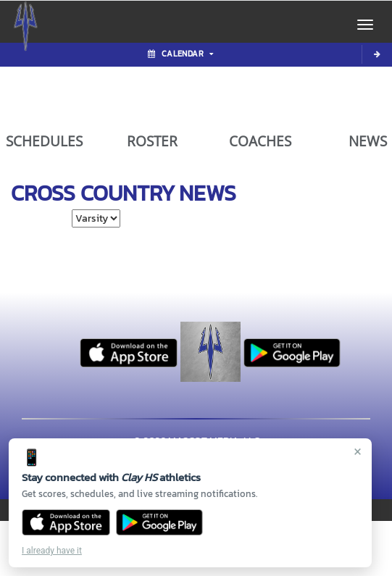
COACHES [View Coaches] (260, 141)
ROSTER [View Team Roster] (152, 141)
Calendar (180, 54)
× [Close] (358, 451)
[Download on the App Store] (66, 522)
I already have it (52, 551)
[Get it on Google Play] (160, 522)
